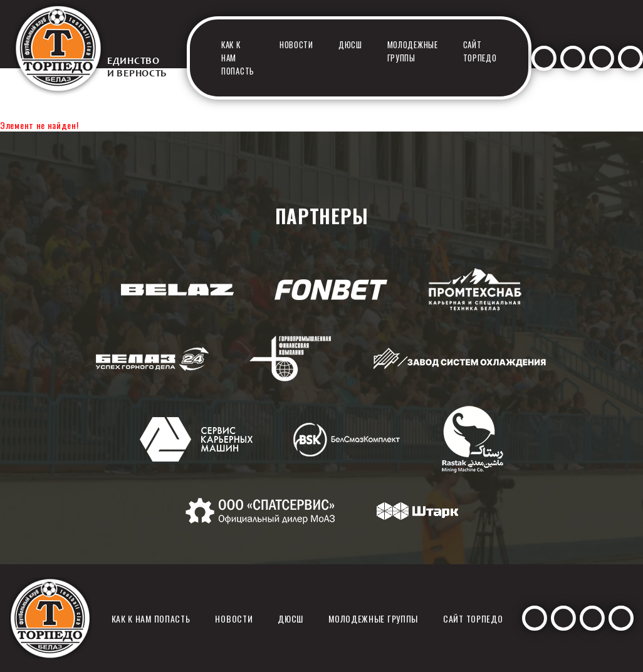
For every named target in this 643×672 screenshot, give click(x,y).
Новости (296, 44)
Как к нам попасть (151, 618)
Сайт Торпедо (480, 51)
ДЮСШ (350, 44)
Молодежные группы (413, 51)
